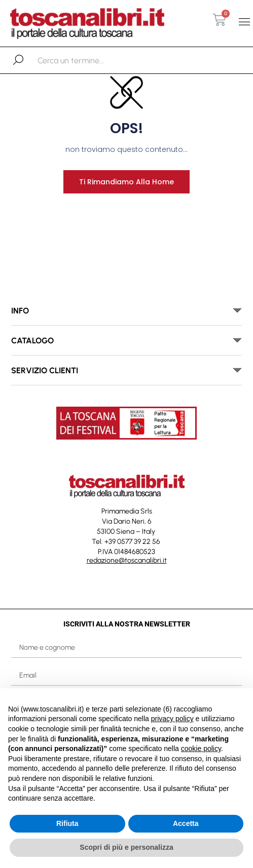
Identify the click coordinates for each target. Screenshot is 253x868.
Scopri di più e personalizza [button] (126, 847)
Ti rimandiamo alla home (126, 182)
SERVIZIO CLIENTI (45, 370)
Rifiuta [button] (67, 823)
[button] (245, 22)
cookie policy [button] (201, 748)
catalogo (32, 341)
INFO (20, 311)
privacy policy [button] (172, 719)
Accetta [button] (186, 823)
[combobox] (90, 60)
